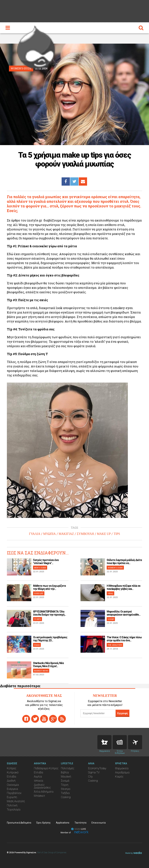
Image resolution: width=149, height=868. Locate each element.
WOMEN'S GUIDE (115, 568)
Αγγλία (38, 777)
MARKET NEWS (41, 671)
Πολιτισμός (68, 768)
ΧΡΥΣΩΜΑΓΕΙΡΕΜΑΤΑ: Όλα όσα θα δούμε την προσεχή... (49, 613)
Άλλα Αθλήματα (44, 792)
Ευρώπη (12, 797)
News (120, 742)
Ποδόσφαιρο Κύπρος (46, 768)
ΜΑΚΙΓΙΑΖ (66, 534)
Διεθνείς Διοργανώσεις (42, 786)
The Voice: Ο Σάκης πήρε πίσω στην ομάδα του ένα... (124, 639)
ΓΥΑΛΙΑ (35, 534)
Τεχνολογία (14, 810)
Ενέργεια (12, 789)
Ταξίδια (65, 793)
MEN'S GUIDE (40, 568)
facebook (26, 719)
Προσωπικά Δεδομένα (19, 823)
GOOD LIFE (39, 593)
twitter (35, 719)
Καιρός (119, 777)
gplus (53, 719)
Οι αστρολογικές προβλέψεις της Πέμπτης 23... (50, 639)
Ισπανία (38, 781)
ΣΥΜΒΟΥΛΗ (85, 534)
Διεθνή (11, 781)
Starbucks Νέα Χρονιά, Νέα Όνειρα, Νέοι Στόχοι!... (48, 665)
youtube (44, 719)
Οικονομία (13, 785)
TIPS (117, 534)
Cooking (66, 797)
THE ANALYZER (115, 645)
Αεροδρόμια (122, 772)
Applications (63, 823)
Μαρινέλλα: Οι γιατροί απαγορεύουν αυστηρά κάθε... (124, 613)
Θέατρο (66, 789)
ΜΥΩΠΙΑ (49, 534)
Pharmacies (104, 742)
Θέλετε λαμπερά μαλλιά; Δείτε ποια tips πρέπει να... (124, 562)
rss (62, 719)
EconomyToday (97, 768)
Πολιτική (12, 805)
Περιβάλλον (14, 793)
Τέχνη (65, 785)
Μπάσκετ (39, 796)
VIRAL (110, 593)
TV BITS (38, 619)
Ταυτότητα (80, 823)
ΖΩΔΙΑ (37, 645)
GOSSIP (111, 619)
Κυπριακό (13, 772)
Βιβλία (65, 772)
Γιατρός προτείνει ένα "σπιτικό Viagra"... (46, 562)
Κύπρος (12, 768)
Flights (135, 742)
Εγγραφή (123, 713)
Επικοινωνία (99, 823)
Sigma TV (94, 772)
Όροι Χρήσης (44, 823)
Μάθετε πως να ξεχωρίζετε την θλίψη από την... (49, 587)
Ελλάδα (11, 777)
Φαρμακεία (122, 768)
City (90, 777)
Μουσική (66, 777)
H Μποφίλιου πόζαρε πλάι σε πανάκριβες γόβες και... (124, 587)
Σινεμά (65, 781)
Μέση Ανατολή (16, 801)
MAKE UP (104, 534)
